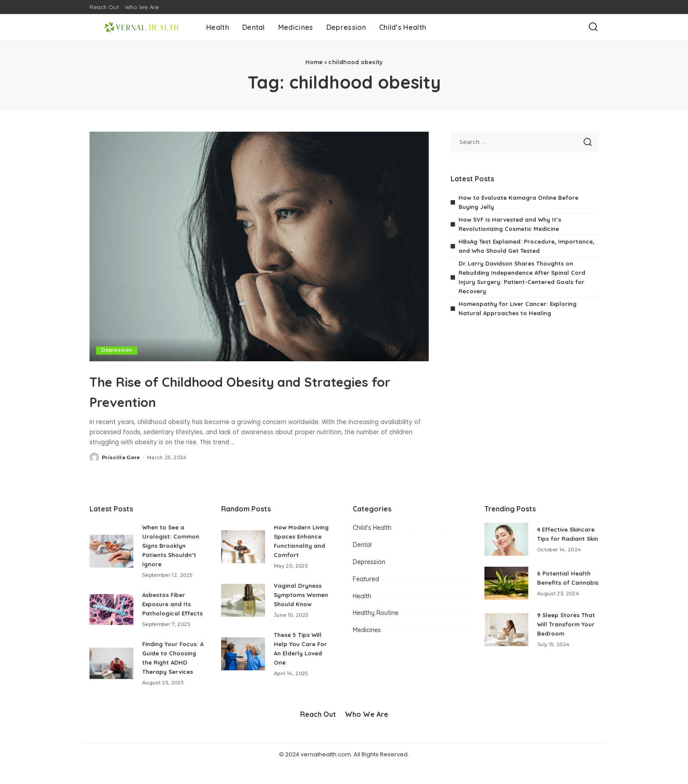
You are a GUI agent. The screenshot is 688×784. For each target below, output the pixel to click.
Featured (366, 579)
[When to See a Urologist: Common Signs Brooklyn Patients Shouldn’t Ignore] (111, 551)
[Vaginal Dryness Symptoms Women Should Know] (243, 600)
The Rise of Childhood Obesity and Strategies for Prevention (237, 390)
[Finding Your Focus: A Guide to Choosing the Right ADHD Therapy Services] (111, 677)
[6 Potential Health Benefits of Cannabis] (506, 591)
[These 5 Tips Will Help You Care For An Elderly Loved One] (243, 654)
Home (314, 62)
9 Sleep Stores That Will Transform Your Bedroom (567, 635)
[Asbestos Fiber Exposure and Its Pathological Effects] (111, 614)
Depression (117, 350)
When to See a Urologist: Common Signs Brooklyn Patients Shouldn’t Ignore (172, 546)
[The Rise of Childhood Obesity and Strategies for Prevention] (259, 246)
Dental (362, 545)
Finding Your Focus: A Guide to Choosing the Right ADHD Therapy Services (172, 672)
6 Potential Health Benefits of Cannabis (565, 586)
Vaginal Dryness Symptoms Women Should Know (303, 595)
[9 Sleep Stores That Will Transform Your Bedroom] (506, 640)
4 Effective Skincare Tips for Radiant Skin (563, 536)
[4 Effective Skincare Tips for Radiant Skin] (506, 542)
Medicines (367, 630)
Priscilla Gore (121, 457)
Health (362, 596)
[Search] (593, 27)
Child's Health (372, 528)
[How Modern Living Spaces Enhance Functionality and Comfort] (243, 547)
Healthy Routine (376, 613)
